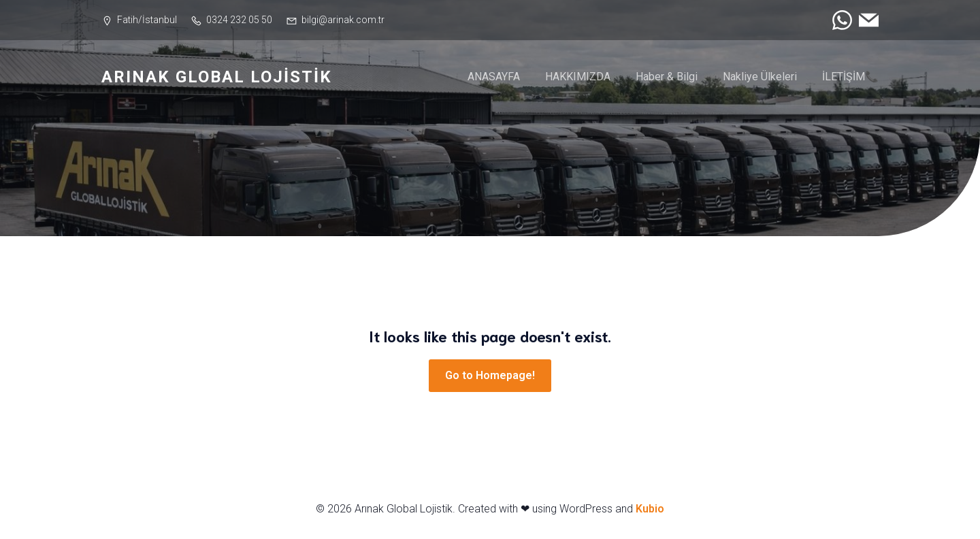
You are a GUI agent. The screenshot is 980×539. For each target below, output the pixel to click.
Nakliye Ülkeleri (760, 77)
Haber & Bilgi (667, 77)
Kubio (650, 510)
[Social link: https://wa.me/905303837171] (839, 20)
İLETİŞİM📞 (850, 77)
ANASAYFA (494, 77)
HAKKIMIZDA (578, 77)
